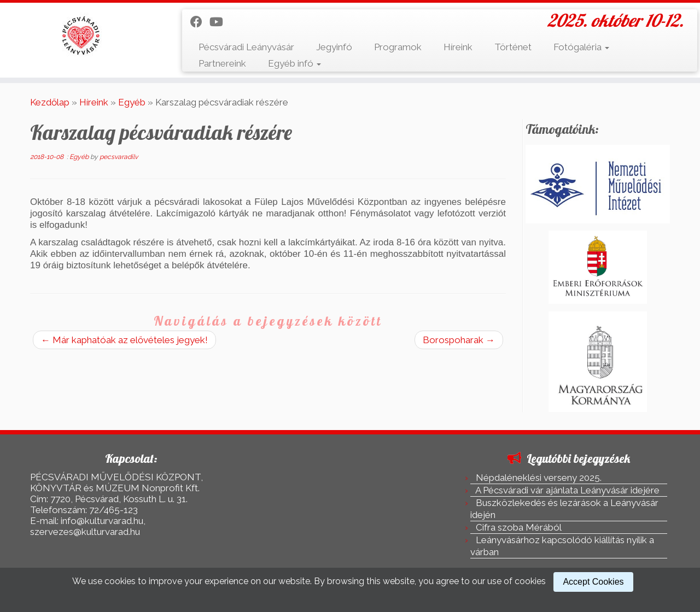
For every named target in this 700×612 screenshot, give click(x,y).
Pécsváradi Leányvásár (246, 47)
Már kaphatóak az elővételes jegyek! (124, 340)
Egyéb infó (294, 63)
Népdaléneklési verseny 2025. (539, 478)
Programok (398, 47)
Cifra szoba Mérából (519, 527)
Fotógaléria (581, 47)
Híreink (458, 47)
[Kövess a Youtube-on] (220, 22)
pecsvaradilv (119, 157)
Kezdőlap (50, 102)
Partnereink (222, 63)
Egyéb (132, 102)
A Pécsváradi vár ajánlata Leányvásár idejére (567, 490)
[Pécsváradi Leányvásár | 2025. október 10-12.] (81, 36)
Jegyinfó (334, 47)
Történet (513, 47)
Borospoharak (459, 340)
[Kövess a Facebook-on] (200, 22)
